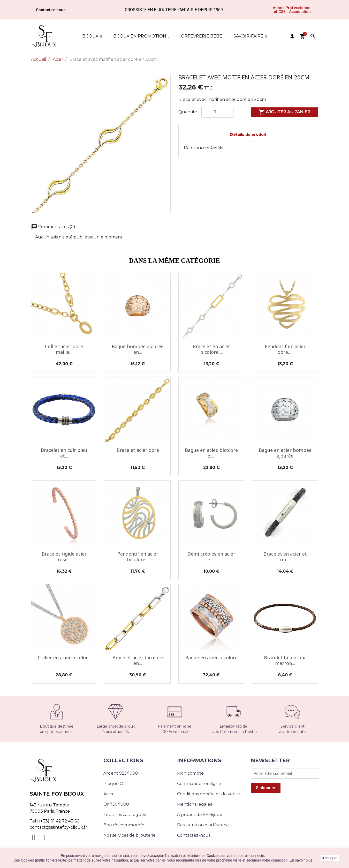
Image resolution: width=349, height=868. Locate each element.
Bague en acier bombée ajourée (285, 453)
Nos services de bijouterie (130, 835)
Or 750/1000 (116, 804)
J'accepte (330, 858)
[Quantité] (217, 112)
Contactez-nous (194, 835)
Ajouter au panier (284, 112)
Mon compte (190, 773)
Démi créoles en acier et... (211, 557)
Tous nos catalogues (125, 815)
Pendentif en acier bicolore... (138, 557)
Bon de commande (124, 825)
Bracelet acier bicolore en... (138, 660)
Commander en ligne (199, 784)
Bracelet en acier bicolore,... (211, 349)
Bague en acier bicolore (211, 657)
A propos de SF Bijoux (200, 815)
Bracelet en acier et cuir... (285, 557)
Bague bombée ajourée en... (138, 349)
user (292, 36)
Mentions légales (195, 804)
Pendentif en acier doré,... (285, 349)
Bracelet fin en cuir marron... (285, 660)
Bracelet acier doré (138, 450)
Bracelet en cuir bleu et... (64, 453)
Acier (109, 794)
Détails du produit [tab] (248, 134)
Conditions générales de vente (208, 794)
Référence (195, 148)
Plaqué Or (114, 784)
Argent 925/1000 (121, 773)
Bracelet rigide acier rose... (64, 557)
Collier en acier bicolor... (64, 657)
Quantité (188, 112)
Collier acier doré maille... (64, 349)
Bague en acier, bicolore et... (211, 453)
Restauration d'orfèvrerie (203, 825)
